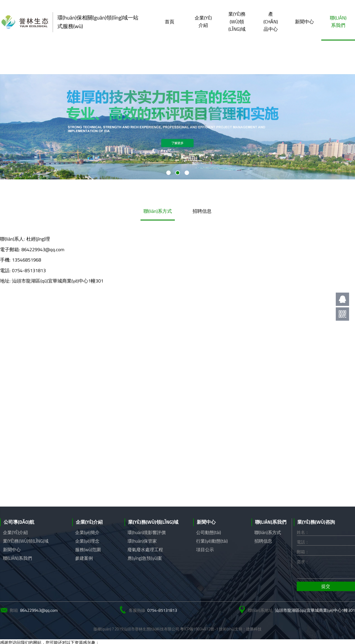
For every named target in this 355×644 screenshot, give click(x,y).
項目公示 (205, 550)
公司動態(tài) (209, 532)
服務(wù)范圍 (88, 550)
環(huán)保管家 (142, 541)
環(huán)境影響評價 (147, 532)
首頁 (170, 22)
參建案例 (84, 558)
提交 (326, 586)
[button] (168, 173)
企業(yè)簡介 (87, 532)
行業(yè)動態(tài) (212, 541)
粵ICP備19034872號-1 (199, 629)
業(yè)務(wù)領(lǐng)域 (237, 21)
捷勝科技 (254, 629)
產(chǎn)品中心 (271, 21)
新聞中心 (304, 22)
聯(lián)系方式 (158, 211)
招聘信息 (202, 211)
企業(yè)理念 (87, 541)
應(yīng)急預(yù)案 (145, 558)
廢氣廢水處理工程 (145, 550)
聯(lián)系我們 (338, 22)
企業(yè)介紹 (203, 22)
